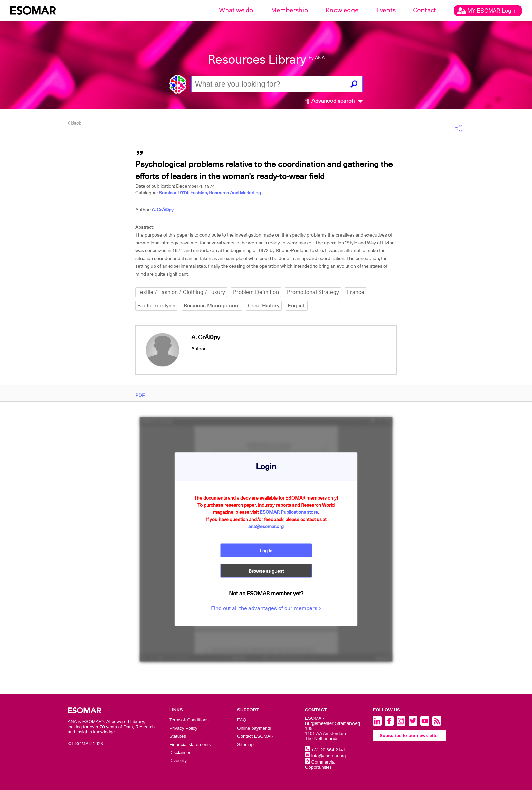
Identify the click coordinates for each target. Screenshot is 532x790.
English (297, 306)
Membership (290, 10)
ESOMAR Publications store (289, 512)
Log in (266, 550)
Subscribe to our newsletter (410, 736)
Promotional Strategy (313, 292)
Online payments (254, 728)
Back (74, 123)
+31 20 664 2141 (325, 750)
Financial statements (190, 744)
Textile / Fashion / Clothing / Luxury (181, 292)
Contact (424, 10)
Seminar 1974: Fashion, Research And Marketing (210, 193)
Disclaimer (180, 753)
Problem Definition (256, 292)
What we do (236, 10)
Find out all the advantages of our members (266, 608)
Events (386, 10)
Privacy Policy (183, 728)
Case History (264, 306)
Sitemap (245, 744)
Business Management (212, 306)
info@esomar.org (325, 756)
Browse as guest (266, 571)
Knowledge (342, 10)
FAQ (242, 720)
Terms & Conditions (189, 720)
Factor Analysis (156, 306)
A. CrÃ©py (163, 210)
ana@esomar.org (266, 526)
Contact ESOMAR (255, 736)
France (356, 292)
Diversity (178, 761)
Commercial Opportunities (320, 765)
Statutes (178, 736)
